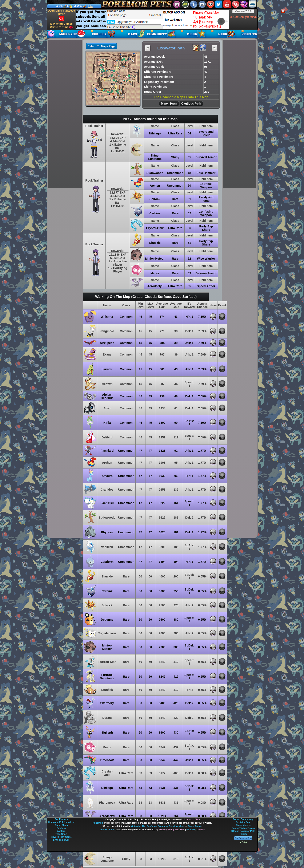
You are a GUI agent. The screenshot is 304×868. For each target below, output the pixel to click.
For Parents (61, 819)
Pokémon (98, 823)
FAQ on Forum (61, 840)
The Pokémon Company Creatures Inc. (163, 826)
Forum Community (243, 819)
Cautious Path (191, 104)
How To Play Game (61, 837)
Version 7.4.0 (243, 11)
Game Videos (243, 825)
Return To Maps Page (101, 46)
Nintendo (136, 826)
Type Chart (61, 834)
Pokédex (61, 828)
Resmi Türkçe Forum (243, 828)
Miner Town (169, 104)
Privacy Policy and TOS (172, 830)
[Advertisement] (152, 19)
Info (90, 6)
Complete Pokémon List (61, 822)
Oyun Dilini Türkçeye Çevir (61, 15)
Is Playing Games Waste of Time (61, 26)
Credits (201, 830)
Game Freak (195, 826)
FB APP (191, 830)
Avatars (61, 831)
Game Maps (61, 825)
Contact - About (193, 819)
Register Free (243, 822)
